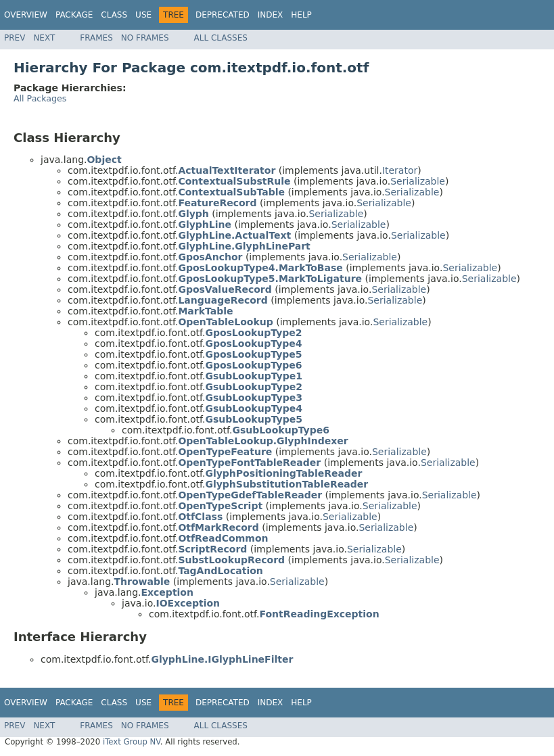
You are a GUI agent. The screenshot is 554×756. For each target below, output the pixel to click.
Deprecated (223, 15)
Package (74, 15)
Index (271, 15)
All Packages (40, 98)
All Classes (221, 38)
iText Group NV (132, 742)
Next (44, 38)
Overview (26, 15)
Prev (15, 38)
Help (301, 15)
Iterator (400, 170)
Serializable (418, 181)
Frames (96, 38)
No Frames (145, 38)
